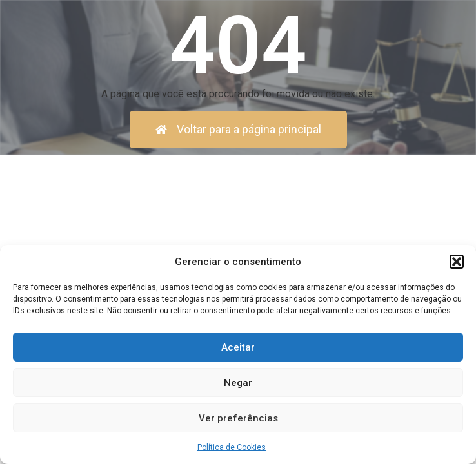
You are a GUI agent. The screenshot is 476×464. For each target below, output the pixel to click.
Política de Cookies (232, 447)
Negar (238, 383)
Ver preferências (238, 418)
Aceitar (238, 347)
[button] (457, 262)
